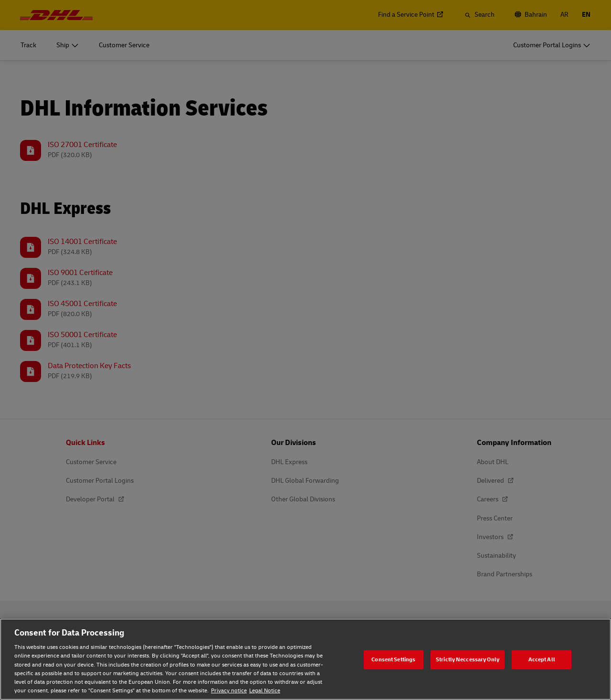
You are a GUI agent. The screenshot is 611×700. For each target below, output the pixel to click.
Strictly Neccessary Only (468, 659)
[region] (305, 659)
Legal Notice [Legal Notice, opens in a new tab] (265, 691)
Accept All (542, 659)
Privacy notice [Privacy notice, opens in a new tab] (229, 691)
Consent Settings (393, 659)
